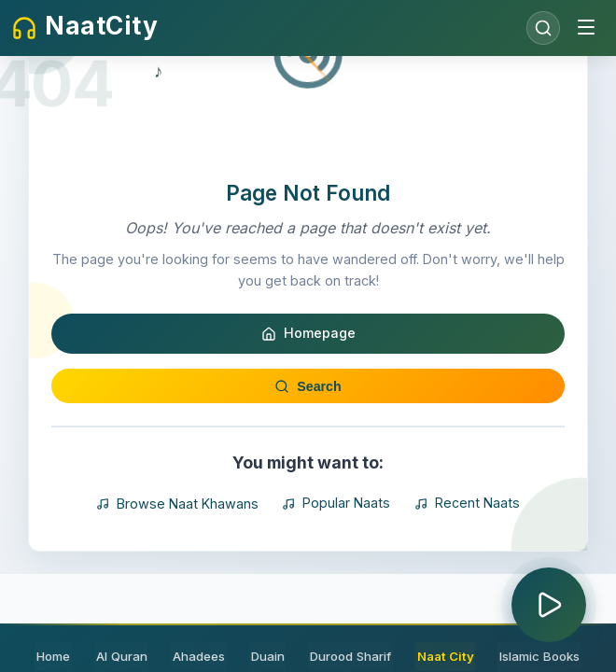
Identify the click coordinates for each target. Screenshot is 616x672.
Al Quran (126, 656)
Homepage (308, 394)
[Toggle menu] (586, 28)
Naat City (439, 656)
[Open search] (543, 28)
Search (308, 446)
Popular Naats (337, 564)
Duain (266, 656)
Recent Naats (466, 564)
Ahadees (201, 656)
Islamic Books (531, 656)
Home (62, 656)
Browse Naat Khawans (178, 564)
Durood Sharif (346, 656)
